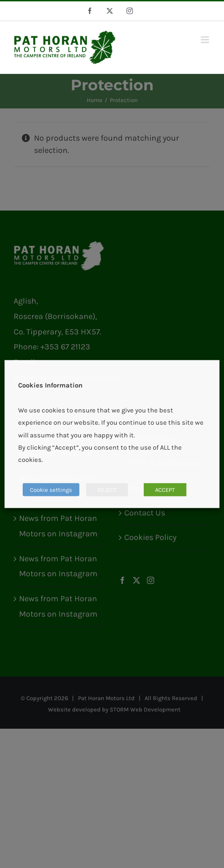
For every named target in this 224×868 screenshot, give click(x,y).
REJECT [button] (107, 490)
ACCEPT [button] (165, 490)
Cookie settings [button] (51, 490)
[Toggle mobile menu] (206, 40)
